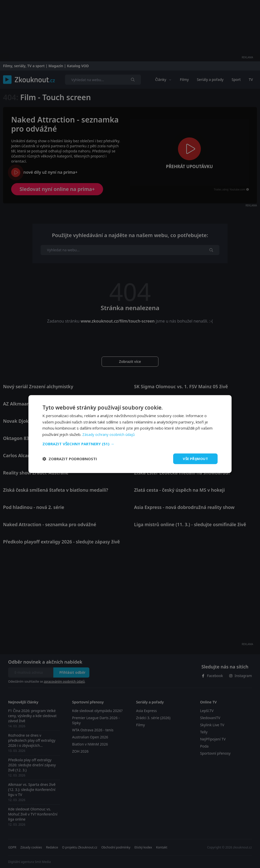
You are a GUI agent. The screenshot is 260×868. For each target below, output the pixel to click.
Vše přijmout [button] (195, 459)
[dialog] (130, 434)
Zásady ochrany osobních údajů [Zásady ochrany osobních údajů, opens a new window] (110, 434)
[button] (130, 444)
